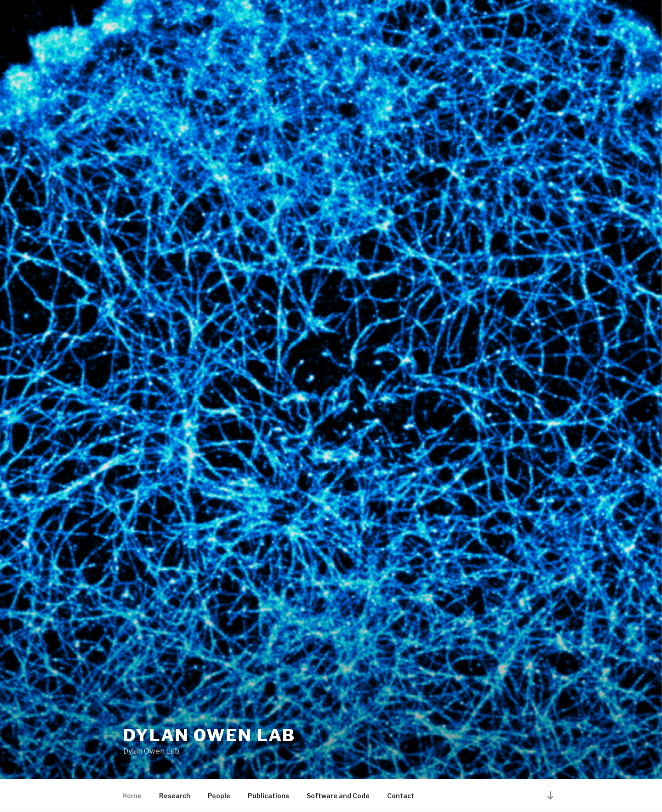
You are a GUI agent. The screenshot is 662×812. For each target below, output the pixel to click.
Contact (401, 796)
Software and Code (338, 796)
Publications (268, 796)
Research (175, 796)
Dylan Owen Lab (209, 735)
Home (132, 796)
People (219, 796)
